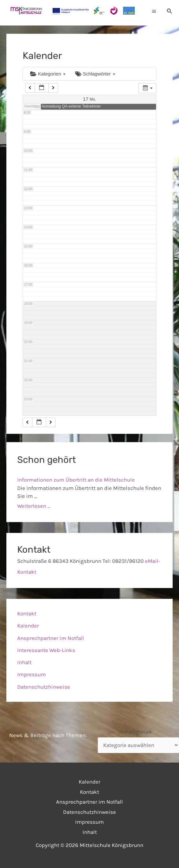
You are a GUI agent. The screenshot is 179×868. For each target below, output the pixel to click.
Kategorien (48, 74)
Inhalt (24, 662)
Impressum (32, 674)
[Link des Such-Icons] (170, 11)
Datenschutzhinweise (44, 687)
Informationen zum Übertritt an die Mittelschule (76, 480)
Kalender (28, 626)
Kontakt (27, 613)
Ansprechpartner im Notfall (51, 638)
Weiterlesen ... (34, 506)
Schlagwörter (95, 74)
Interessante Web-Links (46, 650)
